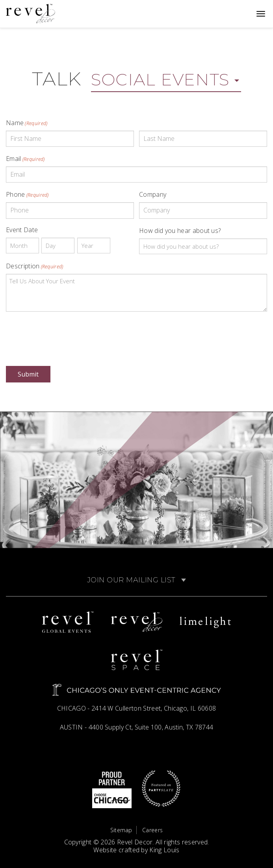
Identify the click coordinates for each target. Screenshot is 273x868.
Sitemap (121, 830)
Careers (152, 830)
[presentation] (66, 333)
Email (25, 159)
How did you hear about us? (180, 231)
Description (35, 266)
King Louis (164, 850)
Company (153, 194)
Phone (27, 194)
